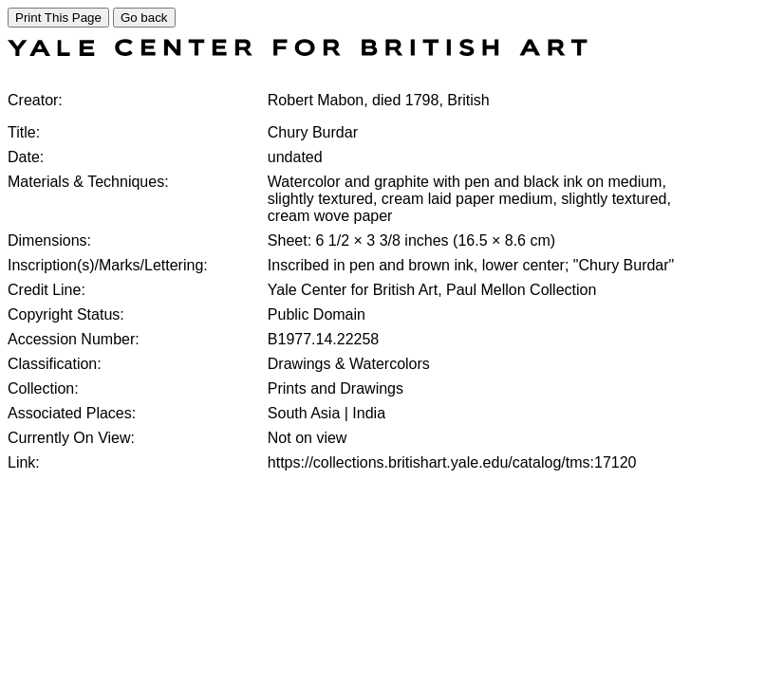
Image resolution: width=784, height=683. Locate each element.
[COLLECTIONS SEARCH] (298, 51)
